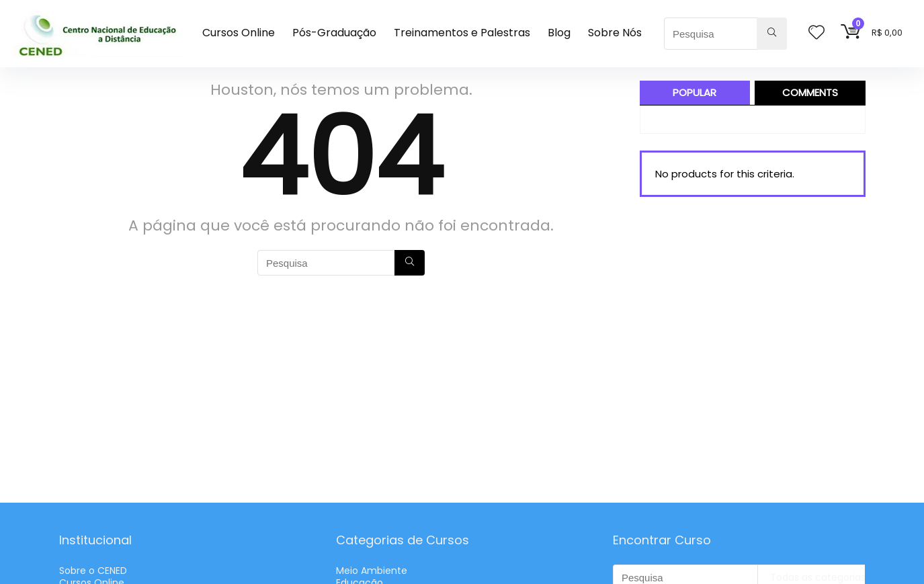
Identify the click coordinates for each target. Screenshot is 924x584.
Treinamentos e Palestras (462, 33)
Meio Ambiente (372, 571)
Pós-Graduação (334, 33)
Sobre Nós (615, 33)
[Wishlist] (816, 33)
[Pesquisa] (772, 34)
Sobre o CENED (93, 571)
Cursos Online (239, 33)
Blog (559, 33)
